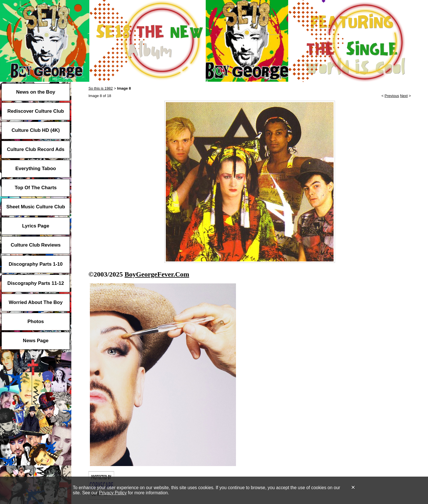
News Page (36, 341)
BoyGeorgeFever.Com (157, 274)
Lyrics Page (36, 226)
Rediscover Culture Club (36, 111)
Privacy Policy (113, 493)
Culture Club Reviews (36, 245)
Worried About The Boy (36, 302)
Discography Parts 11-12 (36, 283)
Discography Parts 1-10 (36, 264)
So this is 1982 (101, 88)
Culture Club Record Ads (36, 149)
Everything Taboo (36, 169)
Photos (36, 321)
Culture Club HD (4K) (36, 130)
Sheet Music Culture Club (36, 207)
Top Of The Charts (36, 188)
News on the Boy (36, 92)
